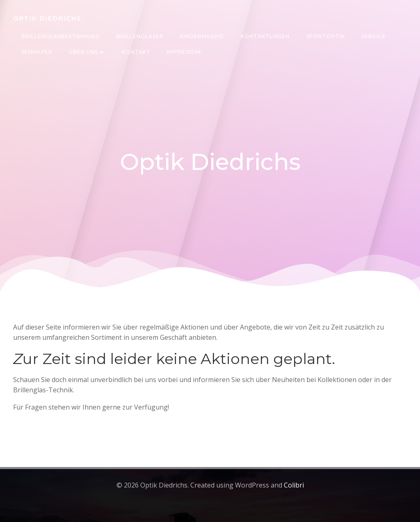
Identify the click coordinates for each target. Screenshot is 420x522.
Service (374, 36)
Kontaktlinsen (265, 36)
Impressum (184, 52)
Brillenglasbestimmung (61, 36)
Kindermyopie (202, 36)
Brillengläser (140, 36)
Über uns (87, 52)
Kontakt (136, 52)
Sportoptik (325, 36)
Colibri (294, 485)
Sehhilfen (37, 52)
